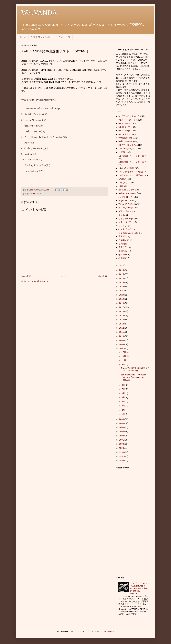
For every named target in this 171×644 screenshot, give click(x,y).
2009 (122, 340)
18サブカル (124, 182)
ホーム (23, 37)
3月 (124, 406)
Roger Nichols (125, 200)
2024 (122, 278)
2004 (122, 427)
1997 (122, 456)
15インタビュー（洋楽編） (131, 172)
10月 (124, 360)
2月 (124, 410)
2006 (122, 419)
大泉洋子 (123, 247)
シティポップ (125, 222)
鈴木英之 (123, 258)
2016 (122, 311)
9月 (124, 365)
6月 (124, 393)
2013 (122, 324)
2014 (122, 320)
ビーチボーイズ (62, 37)
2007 (122, 348)
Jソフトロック (125, 197)
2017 (122, 307)
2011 (122, 332)
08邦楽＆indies (126, 141)
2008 (122, 344)
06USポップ (124, 134)
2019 (122, 299)
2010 (122, 336)
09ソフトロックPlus (128, 145)
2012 (122, 328)
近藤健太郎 (124, 240)
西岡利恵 (123, 244)
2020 (122, 295)
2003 (122, 431)
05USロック (124, 131)
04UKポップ (124, 127)
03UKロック (124, 123)
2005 (122, 423)
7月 (124, 389)
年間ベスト (124, 251)
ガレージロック (126, 208)
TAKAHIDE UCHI (127, 204)
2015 (122, 315)
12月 (124, 352)
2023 (122, 282)
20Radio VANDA (37, 194)
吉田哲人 (123, 236)
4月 (124, 401)
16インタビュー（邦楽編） (131, 175)
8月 (124, 385)
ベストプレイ (125, 229)
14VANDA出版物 (126, 168)
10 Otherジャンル (127, 149)
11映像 (122, 152)
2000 (122, 444)
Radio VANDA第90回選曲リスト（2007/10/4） (135, 369)
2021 (122, 291)
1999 (122, 448)
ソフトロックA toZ (40, 37)
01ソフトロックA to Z (129, 116)
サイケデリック (126, 219)
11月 (124, 356)
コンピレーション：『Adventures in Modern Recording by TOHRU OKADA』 (140, 588)
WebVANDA (39, 13)
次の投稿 (26, 276)
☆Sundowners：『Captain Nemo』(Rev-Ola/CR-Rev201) (134, 377)
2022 (122, 287)
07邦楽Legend (125, 138)
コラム (122, 215)
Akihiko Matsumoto (127, 193)
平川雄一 (123, 255)
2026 (122, 270)
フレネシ (123, 226)
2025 (122, 274)
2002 (122, 436)
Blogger (110, 631)
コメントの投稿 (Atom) (38, 281)
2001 (122, 440)
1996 (122, 460)
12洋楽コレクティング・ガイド (133, 156)
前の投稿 (102, 276)
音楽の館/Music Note (128, 233)
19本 (121, 186)
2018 (122, 303)
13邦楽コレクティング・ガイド (133, 162)
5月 (124, 397)
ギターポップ (125, 211)
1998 (122, 452)
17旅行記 (123, 179)
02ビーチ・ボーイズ (128, 120)
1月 (124, 414)
